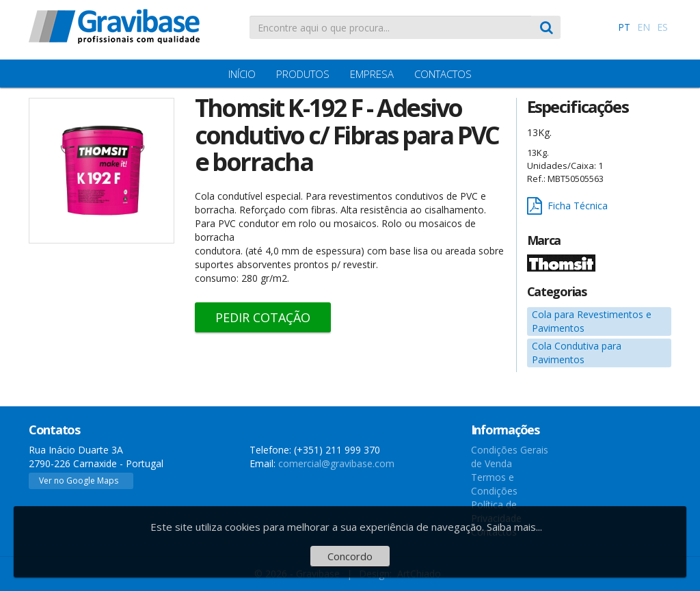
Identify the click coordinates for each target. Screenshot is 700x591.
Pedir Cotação (263, 317)
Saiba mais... (514, 527)
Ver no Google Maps (79, 481)
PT (624, 27)
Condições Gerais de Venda (510, 457)
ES (662, 27)
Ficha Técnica (567, 206)
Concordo (350, 556)
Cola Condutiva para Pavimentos (577, 353)
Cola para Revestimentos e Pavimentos (592, 321)
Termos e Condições (494, 484)
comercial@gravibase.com (336, 463)
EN (644, 27)
